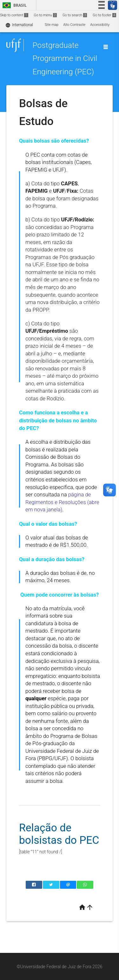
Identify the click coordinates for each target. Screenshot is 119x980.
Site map (52, 25)
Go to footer (104, 15)
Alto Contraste (74, 25)
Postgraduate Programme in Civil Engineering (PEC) (65, 58)
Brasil (13, 5)
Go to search (75, 15)
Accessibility (100, 25)
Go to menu (45, 15)
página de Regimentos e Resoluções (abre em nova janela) (62, 502)
